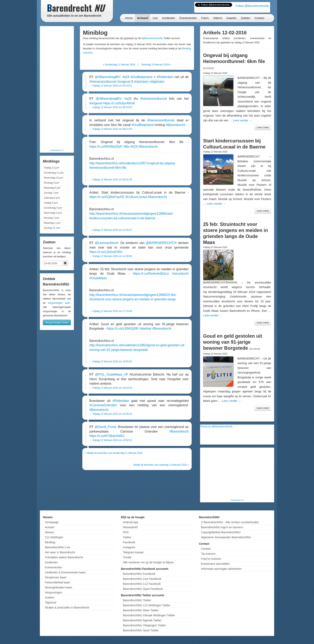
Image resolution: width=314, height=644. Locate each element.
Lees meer (263, 127)
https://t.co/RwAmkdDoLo (151, 274)
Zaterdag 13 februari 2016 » (156, 65)
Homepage (52, 522)
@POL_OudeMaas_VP (112, 374)
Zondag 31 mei (52, 228)
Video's (218, 18)
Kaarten (232, 18)
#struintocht (180, 274)
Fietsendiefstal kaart (57, 582)
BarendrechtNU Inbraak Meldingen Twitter (149, 615)
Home (129, 18)
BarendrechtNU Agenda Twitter (142, 620)
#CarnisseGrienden (103, 405)
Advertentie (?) (57, 150)
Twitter (127, 537)
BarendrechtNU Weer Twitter (141, 610)
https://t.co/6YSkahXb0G (107, 436)
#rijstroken (141, 82)
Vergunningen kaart (59, 303)
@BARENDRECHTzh (161, 243)
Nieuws (49, 532)
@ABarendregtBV (107, 77)
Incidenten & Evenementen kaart (65, 572)
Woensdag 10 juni (53, 178)
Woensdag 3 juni (53, 213)
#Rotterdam (165, 77)
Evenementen (188, 18)
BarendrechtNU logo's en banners (222, 527)
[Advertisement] (57, 87)
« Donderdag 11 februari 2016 (119, 65)
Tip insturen (208, 554)
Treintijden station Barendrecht (64, 557)
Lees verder (243, 120)
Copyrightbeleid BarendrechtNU (221, 532)
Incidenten (169, 18)
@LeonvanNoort (106, 243)
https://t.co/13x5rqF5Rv (106, 252)
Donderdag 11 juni (54, 173)
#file (126, 147)
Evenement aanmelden (215, 564)
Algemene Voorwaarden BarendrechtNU (226, 537)
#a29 (126, 77)
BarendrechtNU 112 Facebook (142, 584)
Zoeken (246, 18)
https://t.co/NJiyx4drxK (119, 103)
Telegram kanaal (133, 552)
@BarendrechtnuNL (152, 38)
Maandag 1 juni (52, 223)
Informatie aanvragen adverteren (221, 569)
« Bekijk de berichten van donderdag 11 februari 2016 (114, 453)
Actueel (143, 18)
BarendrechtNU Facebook (139, 574)
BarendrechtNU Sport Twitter (141, 630)
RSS (126, 532)
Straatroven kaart (56, 577)
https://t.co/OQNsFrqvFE (107, 197)
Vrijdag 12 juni (51, 168)
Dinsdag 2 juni (51, 218)
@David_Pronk (105, 427)
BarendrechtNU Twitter (137, 600)
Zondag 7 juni (51, 193)
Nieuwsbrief (130, 527)
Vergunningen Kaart (57, 322)
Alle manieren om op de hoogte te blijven (148, 562)
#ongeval (124, 82)
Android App (131, 522)
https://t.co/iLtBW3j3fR (123, 329)
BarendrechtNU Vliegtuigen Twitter (144, 625)
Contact (259, 18)
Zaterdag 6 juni (52, 198)
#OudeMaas (98, 278)
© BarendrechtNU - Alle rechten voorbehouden (230, 522)
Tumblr (127, 557)
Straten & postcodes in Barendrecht (67, 607)
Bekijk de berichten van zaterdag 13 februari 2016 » (161, 465)
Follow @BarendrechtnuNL (253, 6)
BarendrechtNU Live (57, 547)
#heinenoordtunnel (154, 99)
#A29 (134, 147)
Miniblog (50, 542)
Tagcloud (50, 602)
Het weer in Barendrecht (60, 552)
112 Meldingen (54, 537)
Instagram (129, 547)
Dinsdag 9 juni (51, 183)
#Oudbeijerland (141, 77)
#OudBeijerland (143, 125)
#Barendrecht (175, 125)
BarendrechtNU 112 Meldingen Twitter (147, 605)
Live (155, 18)
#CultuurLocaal (136, 197)
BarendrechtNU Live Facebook (142, 579)
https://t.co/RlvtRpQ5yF (106, 147)
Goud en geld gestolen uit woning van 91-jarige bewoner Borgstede (233, 342)
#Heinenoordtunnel (103, 82)
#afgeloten (157, 82)
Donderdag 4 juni (53, 208)
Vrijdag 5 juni (51, 203)
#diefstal (145, 329)
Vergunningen (53, 592)
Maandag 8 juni (52, 188)
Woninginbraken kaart (58, 587)
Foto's (205, 18)
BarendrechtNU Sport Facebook (143, 589)
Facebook (129, 542)
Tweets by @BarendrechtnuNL (216, 427)
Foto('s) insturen (211, 559)
